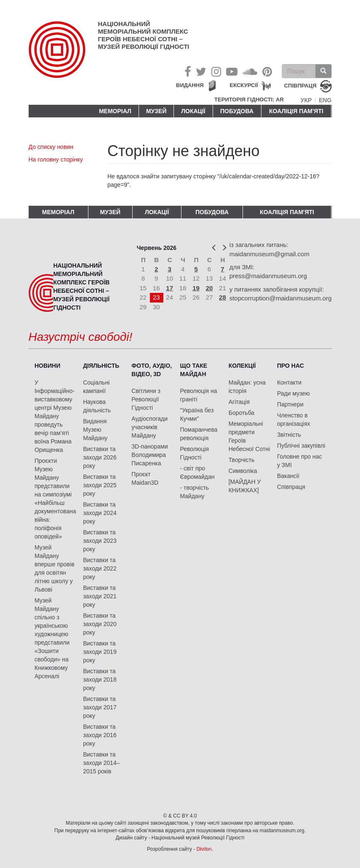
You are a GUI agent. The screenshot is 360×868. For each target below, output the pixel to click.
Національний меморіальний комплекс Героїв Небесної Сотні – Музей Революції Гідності (144, 35)
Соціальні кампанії (96, 387)
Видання (190, 85)
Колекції (242, 366)
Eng (325, 100)
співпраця (300, 86)
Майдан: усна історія (247, 387)
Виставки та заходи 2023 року (100, 541)
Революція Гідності (195, 453)
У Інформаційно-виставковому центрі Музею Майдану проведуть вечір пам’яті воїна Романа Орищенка (55, 416)
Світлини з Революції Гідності (146, 399)
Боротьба (241, 413)
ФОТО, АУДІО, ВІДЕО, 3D (152, 370)
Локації (193, 111)
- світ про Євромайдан (197, 472)
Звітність (289, 435)
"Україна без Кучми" (197, 414)
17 (169, 288)
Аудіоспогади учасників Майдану (149, 427)
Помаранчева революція (199, 434)
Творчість (242, 460)
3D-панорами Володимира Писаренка (149, 455)
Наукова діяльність (97, 406)
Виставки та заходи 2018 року (100, 680)
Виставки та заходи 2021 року (100, 596)
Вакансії (288, 476)
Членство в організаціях (294, 419)
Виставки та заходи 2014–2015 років (101, 763)
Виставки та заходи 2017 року (100, 707)
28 (223, 297)
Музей (156, 111)
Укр (306, 100)
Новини (47, 366)
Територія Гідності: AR (249, 100)
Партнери (290, 404)
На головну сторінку (56, 159)
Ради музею (293, 393)
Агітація (239, 402)
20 (209, 288)
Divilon (204, 849)
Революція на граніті (199, 395)
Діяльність (101, 366)
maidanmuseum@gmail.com (269, 254)
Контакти (289, 382)
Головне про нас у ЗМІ (300, 461)
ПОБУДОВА (237, 111)
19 (196, 288)
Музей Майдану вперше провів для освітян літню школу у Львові (55, 568)
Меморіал (115, 111)
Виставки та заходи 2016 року (100, 735)
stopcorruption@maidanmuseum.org (281, 298)
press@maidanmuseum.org (268, 276)
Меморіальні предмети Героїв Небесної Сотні (249, 436)
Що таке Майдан (194, 370)
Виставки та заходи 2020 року (100, 624)
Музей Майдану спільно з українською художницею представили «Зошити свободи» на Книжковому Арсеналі (52, 638)
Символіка (243, 471)
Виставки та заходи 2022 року (100, 568)
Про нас (291, 366)
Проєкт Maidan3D (145, 478)
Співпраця (291, 487)
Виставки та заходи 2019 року (100, 652)
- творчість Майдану (195, 492)
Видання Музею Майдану (95, 430)
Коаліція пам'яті (296, 111)
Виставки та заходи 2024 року (100, 513)
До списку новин (51, 147)
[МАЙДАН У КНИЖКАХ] (245, 486)
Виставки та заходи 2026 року (100, 457)
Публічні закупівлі (301, 446)
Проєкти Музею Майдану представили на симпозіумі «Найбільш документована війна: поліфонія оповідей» (55, 499)
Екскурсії (244, 85)
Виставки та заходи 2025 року (100, 485)
